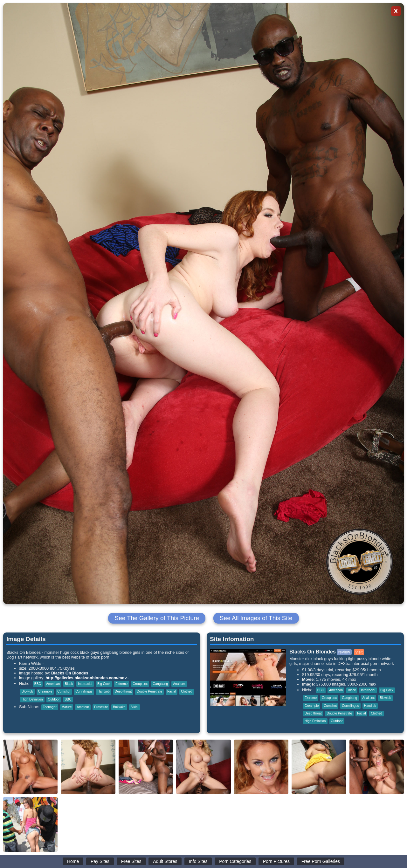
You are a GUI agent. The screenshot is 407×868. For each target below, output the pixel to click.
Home (73, 861)
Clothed (186, 691)
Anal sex (179, 684)
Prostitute (101, 707)
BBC (38, 684)
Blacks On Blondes (70, 673)
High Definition (32, 699)
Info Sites (198, 861)
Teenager (50, 707)
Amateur (83, 707)
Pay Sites (100, 861)
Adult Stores (165, 861)
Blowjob (27, 691)
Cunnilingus (84, 691)
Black (69, 684)
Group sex (140, 684)
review (344, 652)
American (53, 684)
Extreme (121, 684)
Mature (67, 707)
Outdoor (54, 699)
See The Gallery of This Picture (157, 618)
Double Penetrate (149, 691)
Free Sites (131, 861)
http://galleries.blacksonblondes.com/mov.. (87, 678)
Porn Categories (235, 861)
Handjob (104, 691)
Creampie (45, 691)
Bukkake (119, 707)
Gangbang (160, 684)
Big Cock (104, 684)
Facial (172, 691)
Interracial (85, 684)
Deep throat (123, 691)
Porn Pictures (276, 861)
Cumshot (64, 691)
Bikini (135, 707)
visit (359, 652)
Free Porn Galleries (321, 861)
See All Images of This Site (256, 618)
